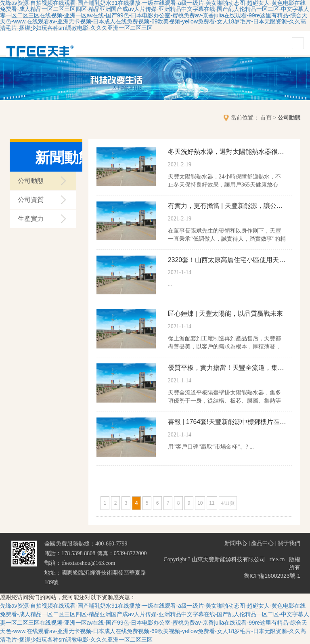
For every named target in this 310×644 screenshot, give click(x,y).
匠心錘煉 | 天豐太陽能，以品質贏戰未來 (225, 314)
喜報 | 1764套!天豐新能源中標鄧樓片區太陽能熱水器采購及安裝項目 (227, 422)
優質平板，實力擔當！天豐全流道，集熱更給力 (227, 368)
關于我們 (289, 543)
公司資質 (31, 200)
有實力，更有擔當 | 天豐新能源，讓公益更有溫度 (227, 206)
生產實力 (31, 219)
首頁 (266, 117)
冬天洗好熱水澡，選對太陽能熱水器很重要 (227, 152)
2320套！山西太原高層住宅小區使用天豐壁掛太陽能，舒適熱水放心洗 (227, 260)
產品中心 (262, 543)
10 (200, 503)
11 (212, 503)
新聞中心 (236, 543)
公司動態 (289, 117)
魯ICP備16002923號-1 (272, 576)
